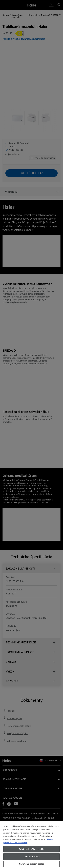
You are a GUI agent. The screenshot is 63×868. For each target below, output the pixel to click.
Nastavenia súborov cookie (32, 864)
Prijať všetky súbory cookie (31, 849)
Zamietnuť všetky (32, 857)
